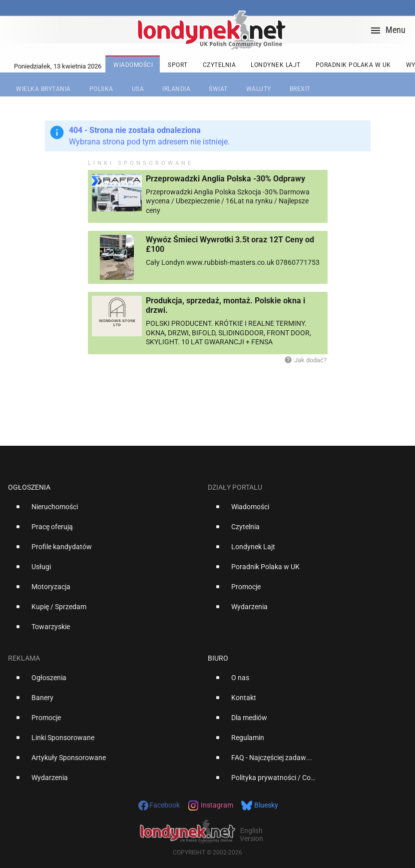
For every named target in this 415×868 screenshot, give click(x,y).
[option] (104, 511)
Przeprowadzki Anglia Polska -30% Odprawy (225, 179)
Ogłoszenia (29, 487)
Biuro (218, 658)
